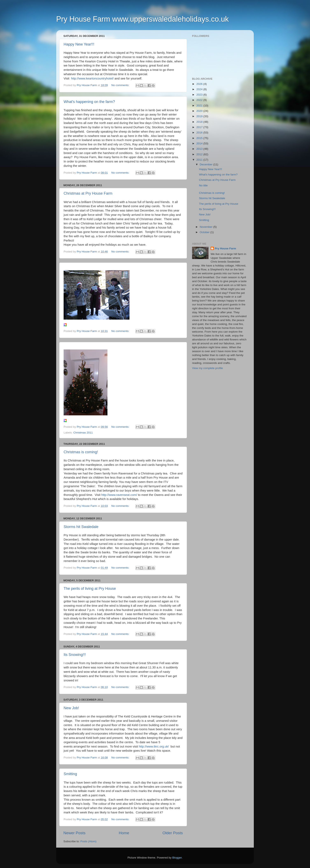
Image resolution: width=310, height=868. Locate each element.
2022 (200, 100)
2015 (200, 138)
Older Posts (173, 833)
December (206, 164)
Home (124, 833)
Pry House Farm (225, 248)
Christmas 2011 (83, 433)
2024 (200, 89)
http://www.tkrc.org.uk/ (154, 747)
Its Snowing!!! (75, 655)
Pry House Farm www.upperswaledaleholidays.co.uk (142, 19)
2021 (200, 106)
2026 (200, 84)
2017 (200, 127)
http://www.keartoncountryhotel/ (92, 78)
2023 (200, 95)
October (205, 232)
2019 (200, 116)
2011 (200, 160)
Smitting (70, 774)
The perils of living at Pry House (90, 589)
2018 (200, 122)
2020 (200, 111)
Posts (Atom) (89, 841)
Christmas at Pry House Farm (88, 193)
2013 (200, 149)
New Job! (71, 708)
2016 (200, 133)
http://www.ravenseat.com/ (119, 495)
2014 (200, 143)
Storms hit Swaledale (81, 527)
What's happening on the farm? (89, 102)
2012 (200, 154)
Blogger (177, 858)
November (206, 227)
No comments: (121, 85)
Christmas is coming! (81, 452)
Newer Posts (74, 833)
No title (203, 185)
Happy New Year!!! (79, 44)
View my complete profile (207, 368)
